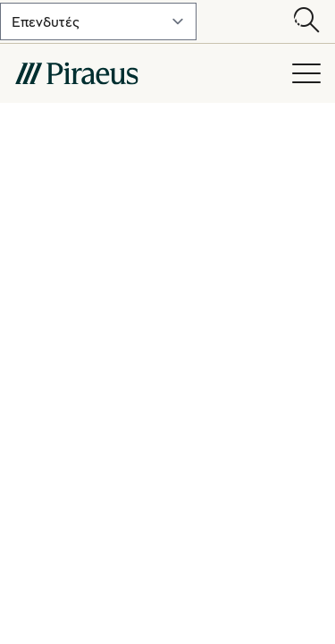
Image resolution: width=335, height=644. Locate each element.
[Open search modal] (306, 21)
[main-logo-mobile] (144, 73)
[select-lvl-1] (98, 21)
